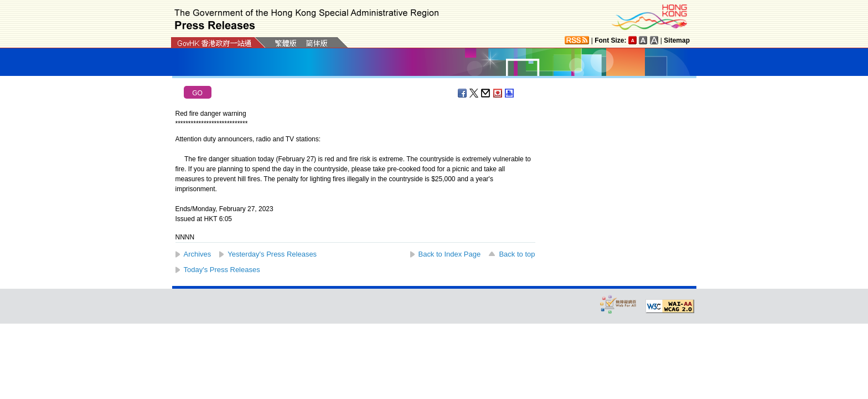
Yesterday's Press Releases (272, 254)
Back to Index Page (450, 254)
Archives (198, 254)
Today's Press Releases (222, 270)
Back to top (517, 254)
